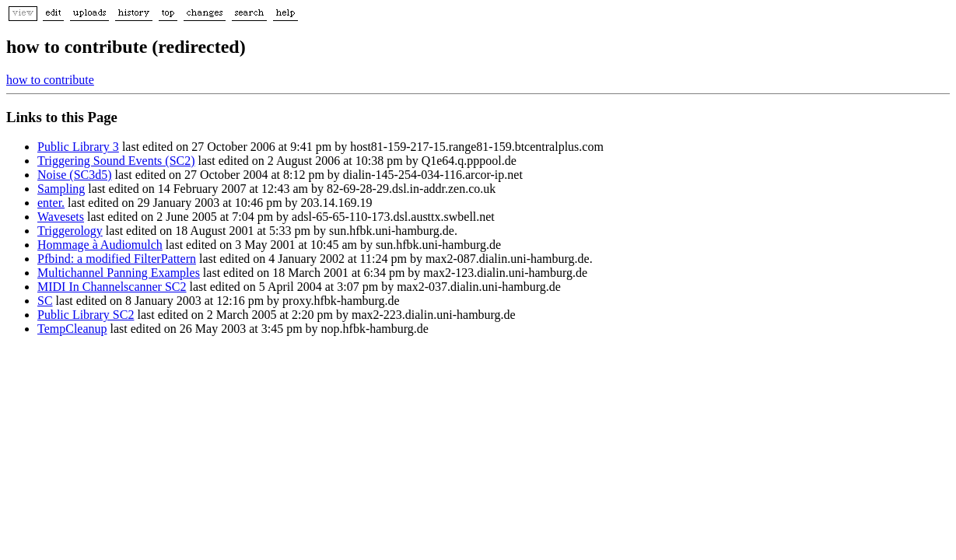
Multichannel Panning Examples (119, 273)
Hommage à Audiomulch (100, 245)
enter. (51, 203)
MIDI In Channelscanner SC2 (112, 287)
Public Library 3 (78, 147)
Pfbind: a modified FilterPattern (117, 259)
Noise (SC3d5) (75, 175)
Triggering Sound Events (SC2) (116, 161)
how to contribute (50, 80)
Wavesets (61, 217)
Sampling (61, 189)
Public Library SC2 (86, 315)
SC (45, 301)
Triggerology (70, 231)
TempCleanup (72, 329)
